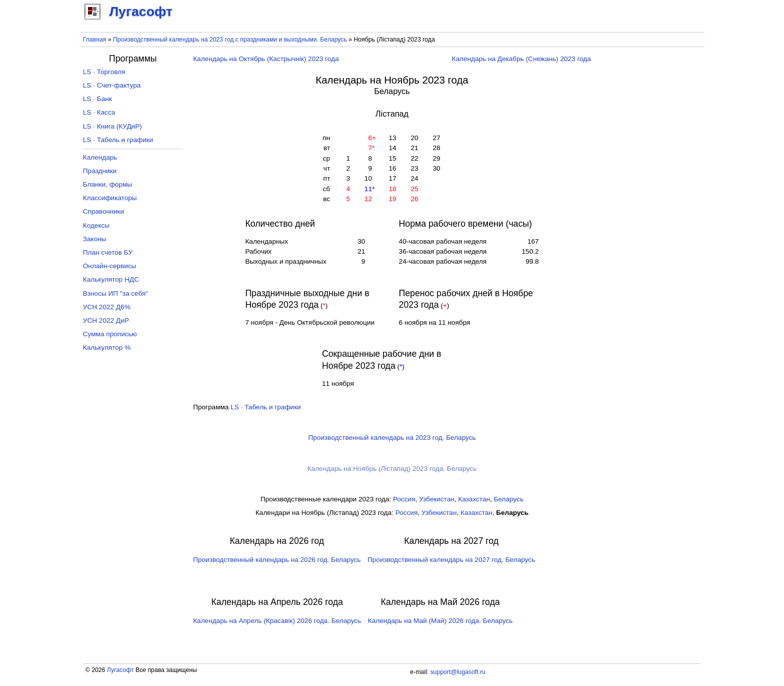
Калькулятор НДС (111, 279)
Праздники (100, 171)
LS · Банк (97, 99)
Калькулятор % (107, 348)
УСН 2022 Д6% (107, 307)
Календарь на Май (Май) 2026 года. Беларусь (440, 621)
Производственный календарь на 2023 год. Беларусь (392, 438)
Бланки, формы (107, 184)
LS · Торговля (104, 72)
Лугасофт (120, 670)
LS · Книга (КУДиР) (112, 126)
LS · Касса (99, 112)
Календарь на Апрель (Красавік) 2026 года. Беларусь (277, 621)
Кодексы (96, 225)
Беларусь (509, 499)
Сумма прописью (110, 334)
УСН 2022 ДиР (106, 320)
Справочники (103, 211)
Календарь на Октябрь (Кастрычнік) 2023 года (266, 59)
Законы (95, 239)
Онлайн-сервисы (110, 266)
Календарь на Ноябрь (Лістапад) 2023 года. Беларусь (392, 469)
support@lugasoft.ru (457, 672)
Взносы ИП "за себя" (115, 293)
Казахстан (474, 499)
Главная (95, 40)
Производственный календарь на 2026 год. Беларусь (277, 560)
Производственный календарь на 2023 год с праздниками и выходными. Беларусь (230, 40)
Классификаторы (110, 198)
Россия (404, 499)
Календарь (100, 157)
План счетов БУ (108, 252)
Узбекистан (437, 499)
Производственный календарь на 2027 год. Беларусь (451, 560)
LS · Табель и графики (266, 407)
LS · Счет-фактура (112, 85)
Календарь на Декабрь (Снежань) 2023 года (521, 59)
